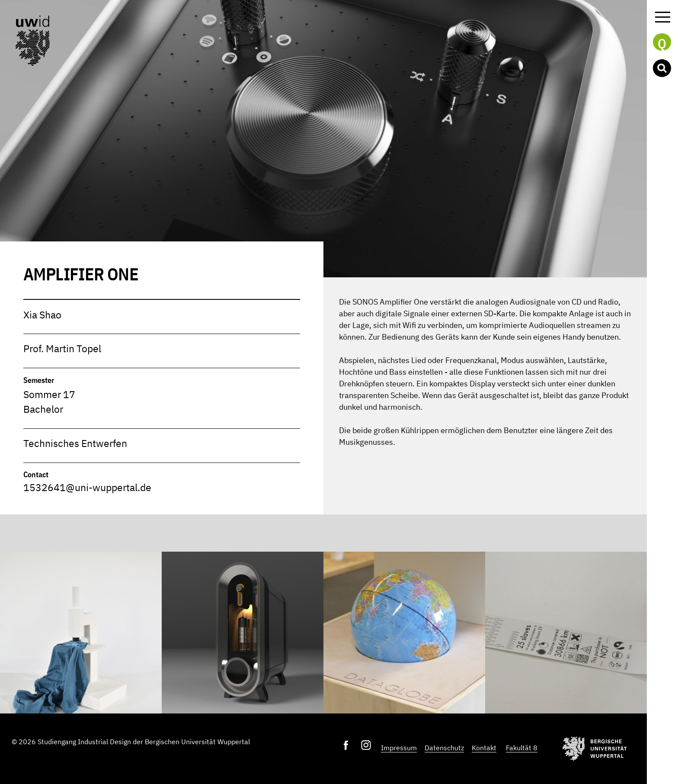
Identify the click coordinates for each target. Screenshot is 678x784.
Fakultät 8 (522, 748)
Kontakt (484, 748)
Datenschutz (444, 748)
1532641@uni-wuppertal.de (87, 487)
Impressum (399, 748)
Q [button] (662, 43)
